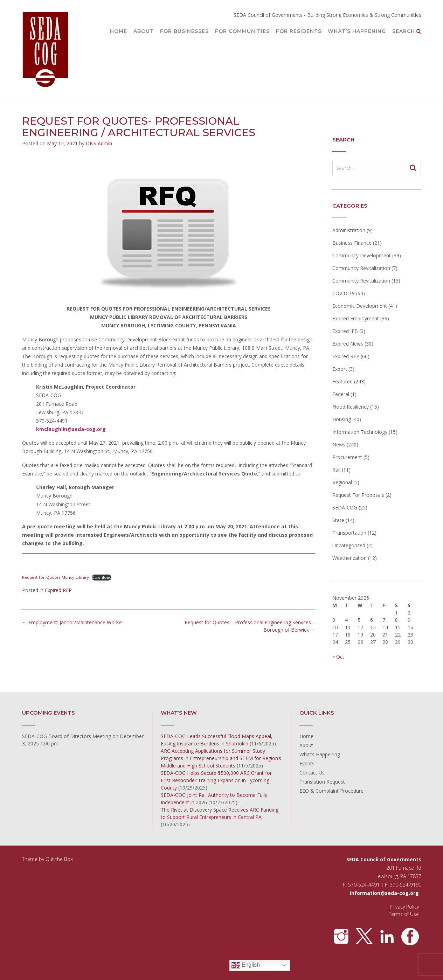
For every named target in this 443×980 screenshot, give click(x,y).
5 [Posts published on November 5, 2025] (359, 620)
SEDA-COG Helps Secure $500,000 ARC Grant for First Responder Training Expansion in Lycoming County (216, 780)
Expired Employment (356, 318)
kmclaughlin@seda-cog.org (71, 429)
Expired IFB (345, 331)
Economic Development (360, 306)
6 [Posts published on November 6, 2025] (372, 620)
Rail (336, 470)
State (338, 520)
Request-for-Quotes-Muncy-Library (56, 577)
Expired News (348, 344)
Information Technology (360, 432)
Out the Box (59, 859)
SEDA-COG (345, 508)
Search (407, 32)
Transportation (349, 533)
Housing (342, 419)
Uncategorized (349, 545)
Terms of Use (404, 914)
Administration (349, 230)
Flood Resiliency (351, 407)
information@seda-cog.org (384, 893)
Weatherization (349, 558)
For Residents (299, 32)
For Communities (242, 32)
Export (340, 369)
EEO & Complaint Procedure (331, 791)
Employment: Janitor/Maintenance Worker (73, 622)
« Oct (338, 657)
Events (307, 763)
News (339, 444)
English (246, 965)
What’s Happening (357, 32)
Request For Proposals (358, 495)
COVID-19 (344, 293)
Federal (341, 394)
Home (119, 32)
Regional (342, 482)
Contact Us (312, 773)
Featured (342, 381)
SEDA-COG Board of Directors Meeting (67, 736)
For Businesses (184, 32)
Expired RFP (58, 590)
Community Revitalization (361, 268)
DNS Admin (99, 143)
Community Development (362, 255)
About (144, 32)
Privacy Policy (404, 907)
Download (102, 577)
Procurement (347, 457)
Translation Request (322, 782)
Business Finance (352, 243)
